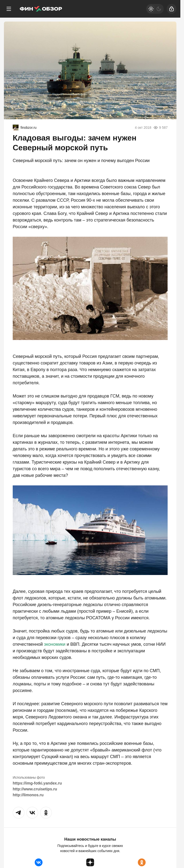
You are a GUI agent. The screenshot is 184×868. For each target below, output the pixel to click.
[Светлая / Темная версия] (155, 9)
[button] (19, 813)
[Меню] (9, 9)
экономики (55, 644)
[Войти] (172, 9)
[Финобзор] (41, 9)
